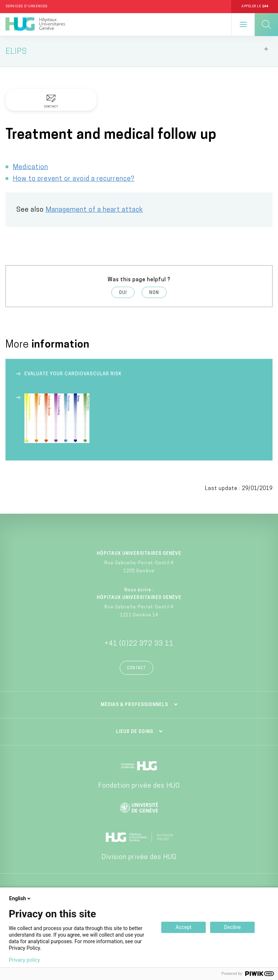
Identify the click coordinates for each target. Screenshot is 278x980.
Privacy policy (24, 960)
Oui (123, 293)
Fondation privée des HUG (139, 786)
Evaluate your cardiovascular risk (73, 374)
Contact (136, 668)
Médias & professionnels (134, 705)
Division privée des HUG (139, 857)
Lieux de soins (135, 732)
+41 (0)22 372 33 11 (139, 644)
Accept (184, 927)
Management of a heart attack (94, 210)
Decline (232, 927)
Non (154, 293)
